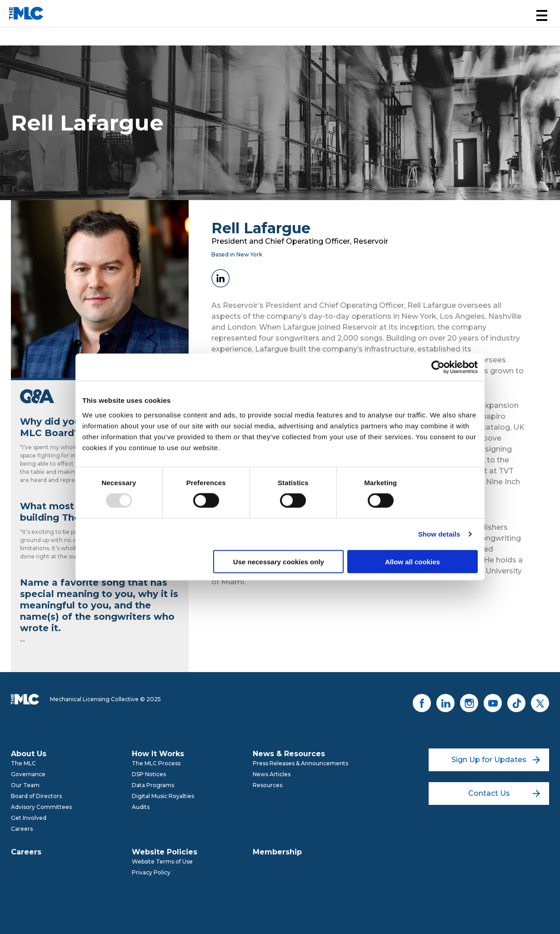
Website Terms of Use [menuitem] (162, 861)
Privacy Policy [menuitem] (151, 872)
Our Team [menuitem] (25, 785)
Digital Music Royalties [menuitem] (163, 796)
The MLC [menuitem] (23, 763)
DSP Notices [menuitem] (149, 774)
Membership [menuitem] (277, 852)
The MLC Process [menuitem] (156, 763)
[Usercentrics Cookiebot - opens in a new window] (438, 367)
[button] (542, 15)
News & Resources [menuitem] (289, 754)
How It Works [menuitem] (158, 754)
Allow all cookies (412, 561)
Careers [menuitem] (22, 829)
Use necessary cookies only (279, 561)
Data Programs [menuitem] (153, 785)
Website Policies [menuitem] (165, 852)
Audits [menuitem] (141, 807)
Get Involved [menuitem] (29, 818)
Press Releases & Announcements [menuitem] (300, 763)
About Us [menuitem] (29, 754)
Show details (439, 534)
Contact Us (504, 793)
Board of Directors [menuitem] (36, 796)
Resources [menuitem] (267, 785)
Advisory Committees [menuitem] (41, 807)
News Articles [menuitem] (272, 774)
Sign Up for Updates (496, 760)
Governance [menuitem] (28, 774)
